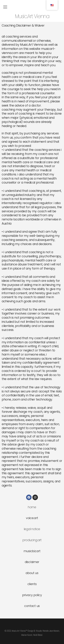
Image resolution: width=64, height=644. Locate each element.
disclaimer (32, 562)
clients (32, 584)
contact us (32, 606)
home (32, 507)
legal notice (32, 529)
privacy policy (32, 595)
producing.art (32, 540)
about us (32, 573)
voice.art (32, 518)
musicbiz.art (32, 551)
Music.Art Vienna (32, 17)
